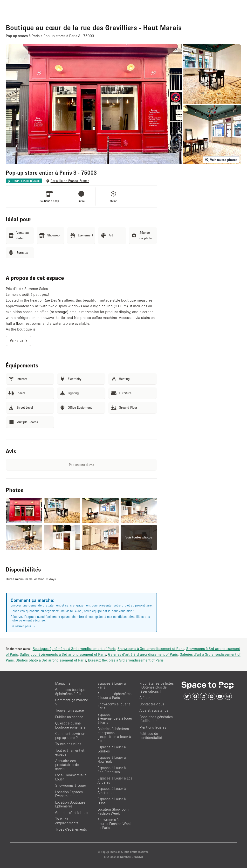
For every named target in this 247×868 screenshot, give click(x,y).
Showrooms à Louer (71, 785)
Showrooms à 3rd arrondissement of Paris (151, 648)
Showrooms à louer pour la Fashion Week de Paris (115, 824)
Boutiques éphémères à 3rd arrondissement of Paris (74, 648)
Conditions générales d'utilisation (156, 719)
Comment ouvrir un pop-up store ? (70, 736)
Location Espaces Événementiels (69, 794)
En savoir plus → (23, 626)
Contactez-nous (152, 704)
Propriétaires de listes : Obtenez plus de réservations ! (157, 687)
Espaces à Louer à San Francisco (112, 770)
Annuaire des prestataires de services (67, 765)
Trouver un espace (70, 710)
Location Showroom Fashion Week (113, 811)
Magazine (63, 683)
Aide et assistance (154, 710)
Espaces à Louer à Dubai (112, 801)
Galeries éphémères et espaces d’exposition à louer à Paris (114, 735)
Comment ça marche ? (72, 702)
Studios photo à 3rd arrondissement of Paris (51, 660)
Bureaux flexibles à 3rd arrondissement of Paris (126, 660)
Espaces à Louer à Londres (112, 749)
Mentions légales (153, 727)
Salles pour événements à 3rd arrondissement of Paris (63, 654)
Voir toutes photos (221, 160)
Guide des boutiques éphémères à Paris (71, 692)
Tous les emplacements (67, 821)
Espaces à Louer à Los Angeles (115, 780)
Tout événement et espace (70, 752)
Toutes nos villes (68, 744)
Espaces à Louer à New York (112, 759)
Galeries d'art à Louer (72, 813)
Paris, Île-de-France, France (70, 181)
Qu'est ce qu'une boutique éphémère (70, 725)
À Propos (146, 698)
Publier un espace (69, 717)
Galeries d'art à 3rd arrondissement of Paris (143, 654)
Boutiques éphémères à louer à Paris (114, 696)
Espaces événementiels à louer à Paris (115, 718)
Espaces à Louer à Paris (112, 685)
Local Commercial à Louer (71, 777)
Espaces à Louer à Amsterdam (112, 791)
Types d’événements (71, 829)
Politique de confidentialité (151, 736)
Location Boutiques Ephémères (70, 804)
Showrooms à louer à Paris (114, 706)
